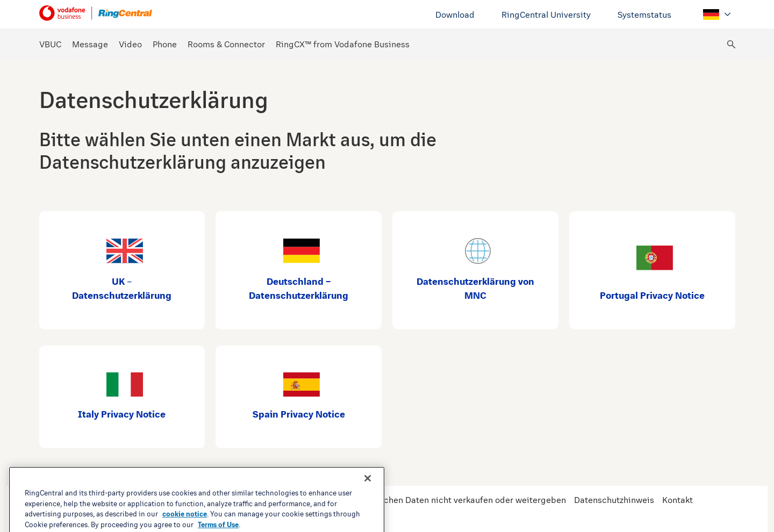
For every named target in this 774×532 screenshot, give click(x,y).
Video (130, 44)
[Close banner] (368, 506)
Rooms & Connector (226, 44)
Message (90, 44)
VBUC (50, 44)
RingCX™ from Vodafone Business (343, 44)
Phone (165, 44)
